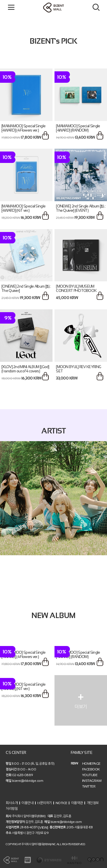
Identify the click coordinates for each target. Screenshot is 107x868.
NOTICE (61, 803)
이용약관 (77, 803)
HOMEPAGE (91, 764)
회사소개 (12, 803)
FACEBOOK (91, 769)
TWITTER (89, 786)
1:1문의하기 (45, 803)
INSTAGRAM (92, 781)
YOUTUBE (90, 775)
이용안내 (27, 803)
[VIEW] (43, 827)
